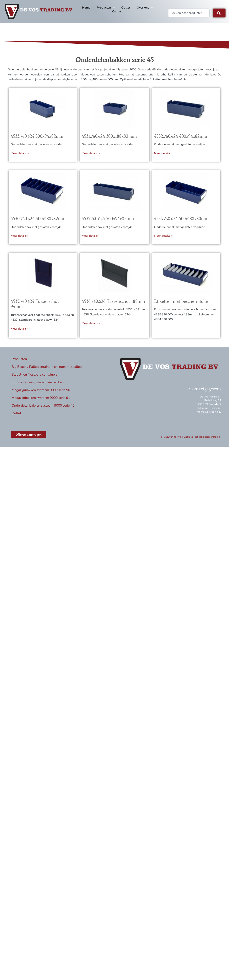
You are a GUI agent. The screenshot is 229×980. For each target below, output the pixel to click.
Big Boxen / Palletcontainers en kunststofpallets (47, 370)
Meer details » (20, 157)
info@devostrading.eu (209, 415)
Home (86, 8)
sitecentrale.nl (213, 441)
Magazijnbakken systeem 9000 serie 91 (41, 401)
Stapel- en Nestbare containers (35, 378)
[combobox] (189, 13)
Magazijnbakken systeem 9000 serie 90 (41, 393)
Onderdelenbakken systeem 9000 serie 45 (43, 409)
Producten (106, 8)
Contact (117, 11)
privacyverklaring (171, 441)
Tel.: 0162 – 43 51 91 (208, 412)
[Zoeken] (219, 13)
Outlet (126, 8)
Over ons (145, 8)
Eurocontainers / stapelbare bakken (38, 386)
